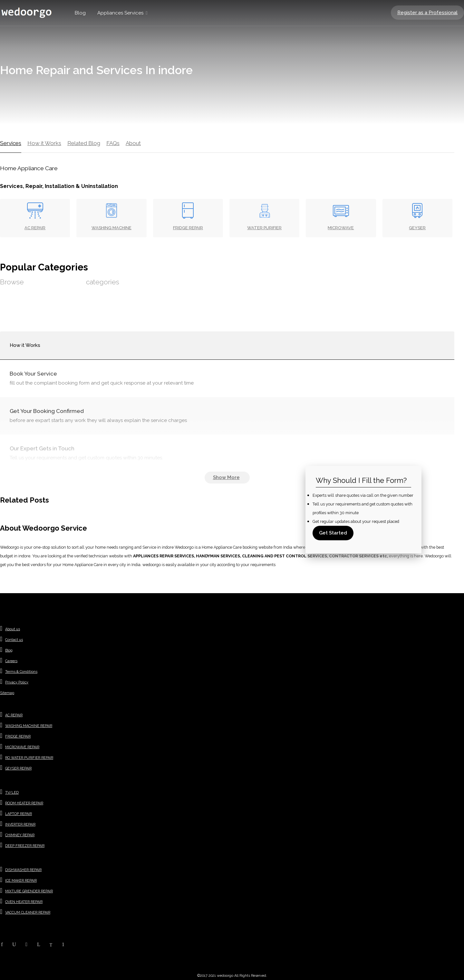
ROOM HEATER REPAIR (24, 803)
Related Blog (84, 143)
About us (13, 629)
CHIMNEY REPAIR (20, 835)
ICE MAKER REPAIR (21, 881)
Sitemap (7, 693)
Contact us (14, 640)
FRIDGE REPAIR (18, 736)
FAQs (113, 143)
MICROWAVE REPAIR (22, 747)
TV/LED (12, 793)
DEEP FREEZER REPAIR (25, 846)
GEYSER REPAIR (18, 768)
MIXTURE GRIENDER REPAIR (29, 891)
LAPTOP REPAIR (19, 814)
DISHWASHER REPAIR (23, 870)
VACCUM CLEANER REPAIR (28, 912)
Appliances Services (120, 13)
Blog (80, 13)
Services (11, 143)
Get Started (333, 533)
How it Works (44, 143)
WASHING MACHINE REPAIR (29, 726)
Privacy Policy (17, 682)
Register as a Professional (427, 13)
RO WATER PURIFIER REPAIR (29, 758)
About (133, 143)
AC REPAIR (14, 715)
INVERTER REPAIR (20, 824)
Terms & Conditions (21, 672)
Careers (11, 661)
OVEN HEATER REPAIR (24, 902)
